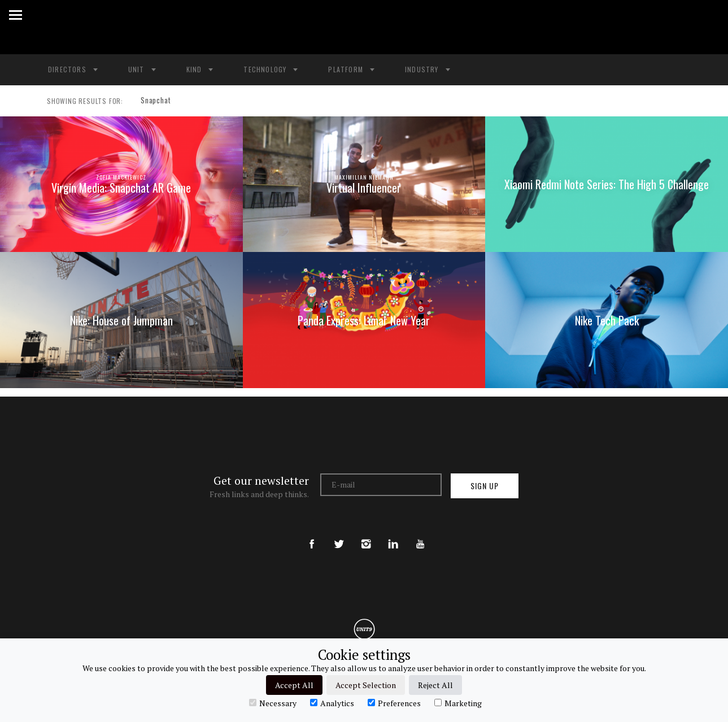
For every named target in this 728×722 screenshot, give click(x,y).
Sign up (485, 486)
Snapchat (152, 101)
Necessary (273, 703)
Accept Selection (366, 685)
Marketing (458, 703)
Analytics (332, 703)
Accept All (294, 685)
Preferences (394, 703)
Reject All (435, 685)
